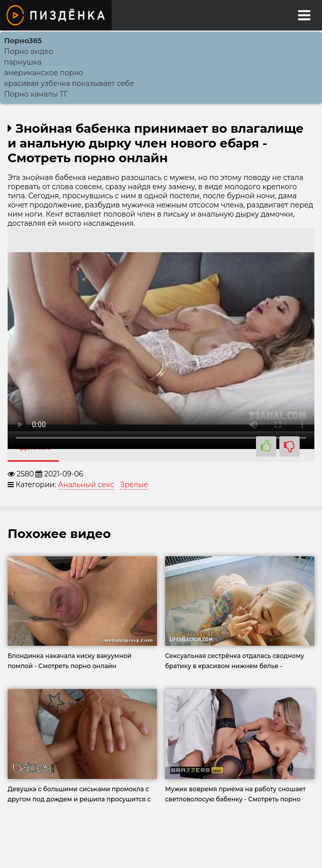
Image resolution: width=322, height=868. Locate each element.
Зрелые (134, 485)
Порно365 (23, 41)
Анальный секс (86, 485)
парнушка (23, 62)
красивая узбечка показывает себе (69, 83)
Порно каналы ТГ (36, 94)
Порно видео (29, 51)
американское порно (44, 73)
